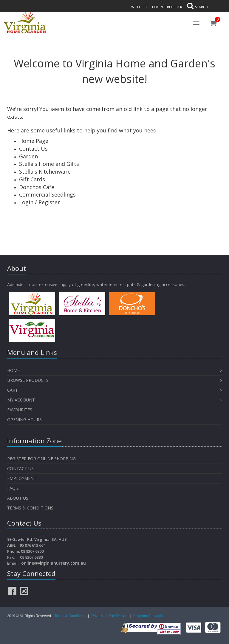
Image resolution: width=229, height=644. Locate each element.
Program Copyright (148, 616)
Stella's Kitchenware (45, 172)
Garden (28, 156)
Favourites (20, 410)
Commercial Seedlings (47, 194)
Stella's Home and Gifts (49, 164)
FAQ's (13, 488)
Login (158, 7)
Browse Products (28, 380)
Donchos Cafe (37, 187)
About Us (18, 498)
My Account (21, 400)
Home (13, 370)
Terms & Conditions (30, 508)
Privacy (98, 616)
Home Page (34, 141)
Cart (13, 390)
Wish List (139, 7)
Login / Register (40, 202)
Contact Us (33, 149)
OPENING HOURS (24, 420)
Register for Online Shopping (41, 459)
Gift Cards (32, 179)
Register (175, 7)
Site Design (119, 616)
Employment (22, 478)
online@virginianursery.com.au (54, 563)
